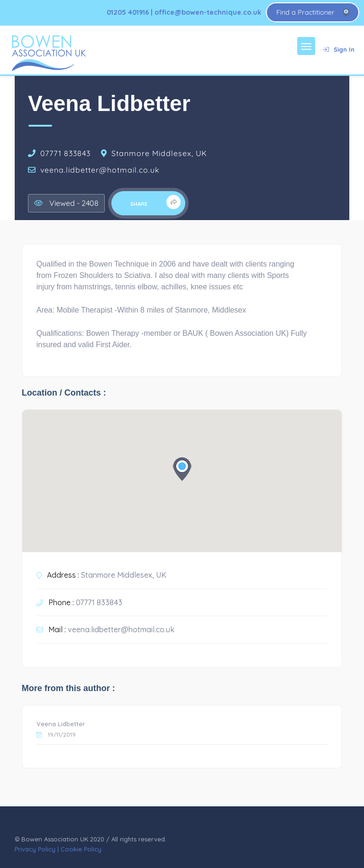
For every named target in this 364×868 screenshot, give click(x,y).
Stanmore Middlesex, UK (159, 153)
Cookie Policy (81, 849)
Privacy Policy (35, 849)
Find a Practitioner (305, 12)
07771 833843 (65, 153)
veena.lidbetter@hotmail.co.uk (100, 170)
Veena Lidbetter (61, 724)
